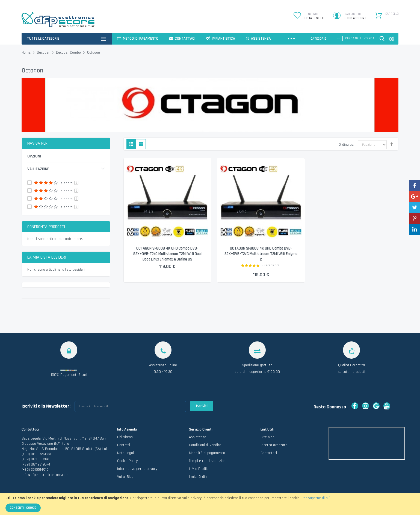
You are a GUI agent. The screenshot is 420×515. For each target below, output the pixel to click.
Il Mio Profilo (199, 469)
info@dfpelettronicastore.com (45, 475)
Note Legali (126, 453)
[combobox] (360, 39)
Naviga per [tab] (37, 143)
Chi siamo (125, 437)
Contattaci (269, 453)
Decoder (44, 52)
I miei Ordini (198, 477)
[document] (210, 504)
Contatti (124, 445)
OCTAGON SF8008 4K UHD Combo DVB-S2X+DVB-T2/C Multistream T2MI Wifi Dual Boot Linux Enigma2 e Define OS (167, 254)
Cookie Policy (127, 461)
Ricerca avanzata (274, 445)
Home (27, 52)
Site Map (267, 437)
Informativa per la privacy (137, 469)
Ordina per (347, 145)
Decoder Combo (69, 52)
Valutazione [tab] (38, 169)
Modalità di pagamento (207, 453)
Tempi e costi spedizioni (208, 461)
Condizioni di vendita (205, 445)
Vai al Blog (125, 477)
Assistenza (198, 437)
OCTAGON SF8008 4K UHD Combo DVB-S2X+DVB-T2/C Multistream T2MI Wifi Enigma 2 (261, 254)
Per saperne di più (316, 498)
